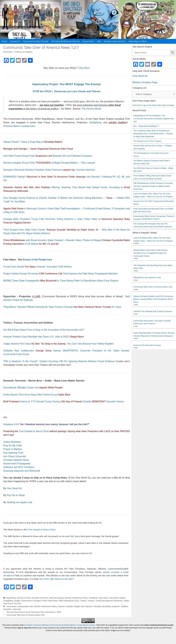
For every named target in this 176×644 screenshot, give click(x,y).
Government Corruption (31, 601)
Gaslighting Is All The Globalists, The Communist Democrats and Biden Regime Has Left (154, 118)
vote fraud (17, 609)
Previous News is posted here (19, 126)
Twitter (126, 601)
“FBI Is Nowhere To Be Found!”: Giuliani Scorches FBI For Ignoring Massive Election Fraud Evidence (59, 361)
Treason (91, 601)
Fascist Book (88, 41)
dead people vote (26, 606)
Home (4, 41)
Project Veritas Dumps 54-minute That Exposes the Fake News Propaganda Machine (60, 274)
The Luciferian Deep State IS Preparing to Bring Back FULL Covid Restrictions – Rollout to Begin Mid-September (153, 134)
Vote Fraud (8, 604)
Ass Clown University (15, 456)
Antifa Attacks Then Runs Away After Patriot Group (37, 395)
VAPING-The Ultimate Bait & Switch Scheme (153, 311)
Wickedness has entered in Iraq (147, 277)
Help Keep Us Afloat (138, 41)
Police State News (50, 601)
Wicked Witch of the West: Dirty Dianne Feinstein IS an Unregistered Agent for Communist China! (150, 253)
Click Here (84, 68)
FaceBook (93, 598)
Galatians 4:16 (11, 424)
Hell (72, 536)
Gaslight (70, 606)
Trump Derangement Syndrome (109, 601)
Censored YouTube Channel (36, 41)
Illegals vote (79, 606)
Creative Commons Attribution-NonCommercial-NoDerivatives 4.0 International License (60, 625)
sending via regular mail (19, 502)
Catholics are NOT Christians (19, 467)
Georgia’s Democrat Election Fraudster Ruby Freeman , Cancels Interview (49, 170)
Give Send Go (14, 488)
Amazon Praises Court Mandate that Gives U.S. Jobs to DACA (44, 337)
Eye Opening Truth (13, 453)
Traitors (83, 601)
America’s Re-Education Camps (147, 345)
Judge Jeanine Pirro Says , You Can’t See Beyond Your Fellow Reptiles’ (59, 344)
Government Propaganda (17, 464)
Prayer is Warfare (13, 449)
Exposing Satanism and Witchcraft (22, 471)
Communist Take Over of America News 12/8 (25, 615)
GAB (99, 41)
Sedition (124, 606)
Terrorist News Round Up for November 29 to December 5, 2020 (34, 612)
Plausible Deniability (102, 606)
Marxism (89, 606)
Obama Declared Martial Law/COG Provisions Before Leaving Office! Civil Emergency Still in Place (153, 299)
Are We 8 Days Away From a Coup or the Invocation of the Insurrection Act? (44, 330)
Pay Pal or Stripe (16, 495)
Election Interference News (76, 598)
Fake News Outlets (117, 598)
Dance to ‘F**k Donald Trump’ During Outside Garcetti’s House (63, 402)
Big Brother (11, 598)
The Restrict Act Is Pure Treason (147, 141)
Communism (12, 606)
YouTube (17, 604)
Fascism (61, 606)
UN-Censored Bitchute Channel (65, 41)
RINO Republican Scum (69, 601)
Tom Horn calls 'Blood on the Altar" (56, 579)
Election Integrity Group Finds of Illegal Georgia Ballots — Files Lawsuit (49, 163)
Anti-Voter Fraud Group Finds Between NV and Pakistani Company (48, 156)
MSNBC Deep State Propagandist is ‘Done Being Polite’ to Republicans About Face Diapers (61, 281)
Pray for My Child (13, 446)
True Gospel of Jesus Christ (34, 431)
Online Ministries (12, 442)
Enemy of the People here (38, 260)
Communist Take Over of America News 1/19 (153, 287)
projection (116, 606)
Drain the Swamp (56, 598)
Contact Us (15, 41)
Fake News (103, 598)
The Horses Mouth (92, 109)
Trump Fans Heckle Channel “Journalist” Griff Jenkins (37, 267)
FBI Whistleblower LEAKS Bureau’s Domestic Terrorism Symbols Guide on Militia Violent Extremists (153, 186)
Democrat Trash (24, 598)
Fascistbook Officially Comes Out (33, 388)
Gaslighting (95, 122)
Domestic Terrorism (40, 598)
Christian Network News (16, 460)
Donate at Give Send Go (115, 41)
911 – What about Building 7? (146, 126)
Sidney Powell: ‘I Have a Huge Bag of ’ (33, 142)
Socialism (7, 609)
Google (17, 601)
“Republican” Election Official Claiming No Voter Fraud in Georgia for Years (62, 307)
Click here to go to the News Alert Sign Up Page (153, 105)
